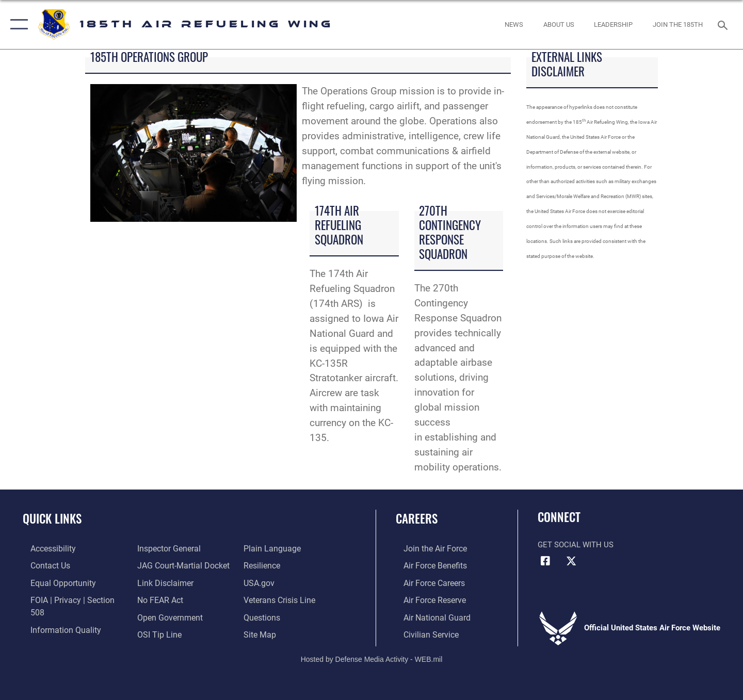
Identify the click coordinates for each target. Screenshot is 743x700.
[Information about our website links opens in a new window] (161, 565)
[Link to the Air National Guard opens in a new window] (427, 616)
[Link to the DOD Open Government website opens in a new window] (165, 599)
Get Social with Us (576, 545)
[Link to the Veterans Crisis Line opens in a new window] (281, 582)
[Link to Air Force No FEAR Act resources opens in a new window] (157, 582)
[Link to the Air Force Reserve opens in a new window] (426, 599)
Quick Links (52, 518)
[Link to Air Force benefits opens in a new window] (426, 565)
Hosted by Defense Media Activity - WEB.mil (372, 657)
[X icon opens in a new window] (571, 561)
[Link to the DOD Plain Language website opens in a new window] (161, 632)
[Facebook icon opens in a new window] (545, 561)
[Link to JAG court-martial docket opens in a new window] (179, 548)
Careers (417, 518)
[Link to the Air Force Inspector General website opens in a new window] (53, 632)
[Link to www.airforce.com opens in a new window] (426, 548)
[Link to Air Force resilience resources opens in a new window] (264, 548)
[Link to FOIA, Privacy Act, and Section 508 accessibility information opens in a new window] (70, 599)
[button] (17, 25)
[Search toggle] (724, 24)
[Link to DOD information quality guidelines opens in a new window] (56, 616)
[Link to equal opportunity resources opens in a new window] (53, 582)
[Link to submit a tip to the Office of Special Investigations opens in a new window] (155, 616)
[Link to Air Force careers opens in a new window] (426, 582)
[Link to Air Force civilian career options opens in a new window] (422, 632)
